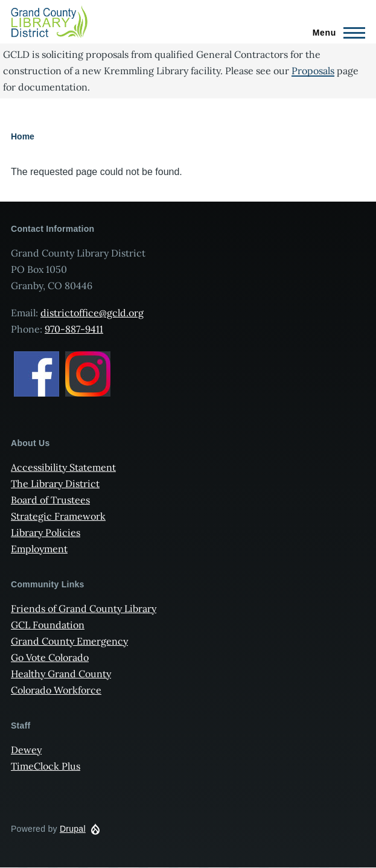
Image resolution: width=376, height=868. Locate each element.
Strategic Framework (58, 516)
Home (23, 136)
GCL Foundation (48, 625)
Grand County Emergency (69, 641)
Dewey (26, 750)
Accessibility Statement (63, 467)
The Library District (55, 483)
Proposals (313, 71)
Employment (39, 549)
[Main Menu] (335, 33)
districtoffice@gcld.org (92, 313)
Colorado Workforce (56, 690)
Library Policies (46, 532)
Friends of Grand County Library (84, 608)
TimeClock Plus (46, 766)
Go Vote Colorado (50, 657)
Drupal (73, 829)
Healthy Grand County (61, 674)
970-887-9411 (74, 329)
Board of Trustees (50, 500)
